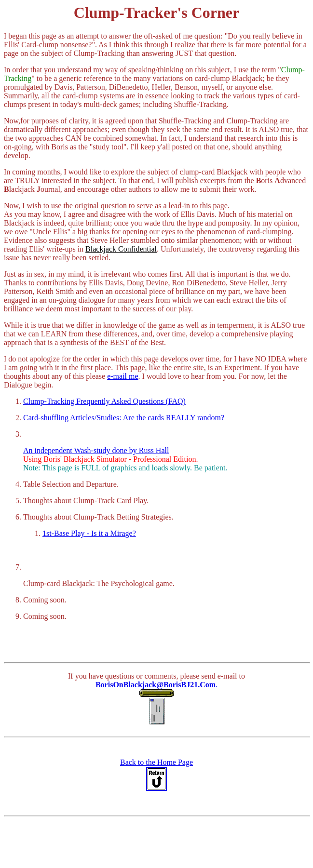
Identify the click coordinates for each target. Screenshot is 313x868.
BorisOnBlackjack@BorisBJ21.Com (156, 685)
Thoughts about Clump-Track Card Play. (86, 501)
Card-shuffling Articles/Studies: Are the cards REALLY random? (124, 418)
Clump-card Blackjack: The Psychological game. (99, 583)
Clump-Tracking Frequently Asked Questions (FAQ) (104, 401)
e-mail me (122, 376)
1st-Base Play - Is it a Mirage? (89, 533)
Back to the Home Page (156, 762)
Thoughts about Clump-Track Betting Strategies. (98, 517)
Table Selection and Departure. (71, 484)
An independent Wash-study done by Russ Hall (96, 450)
